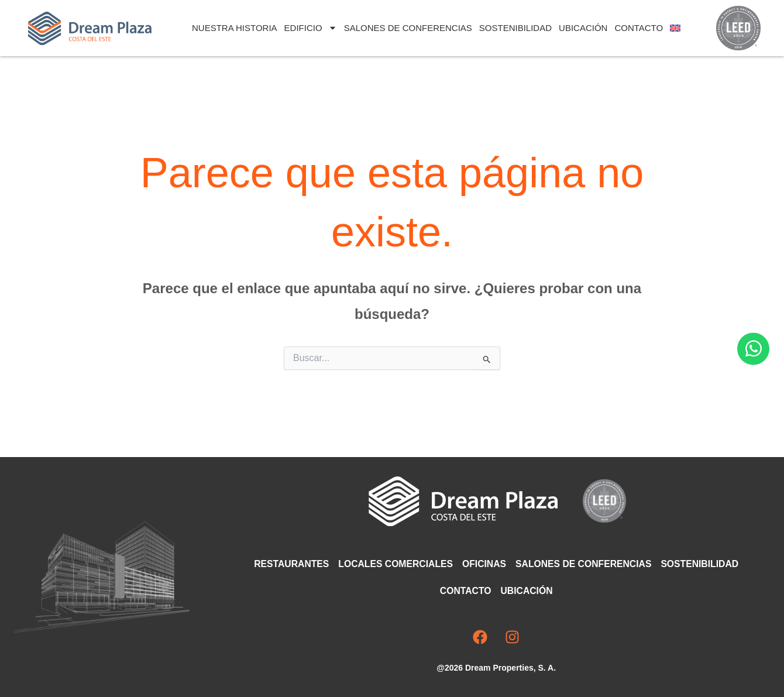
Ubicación (583, 28)
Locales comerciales (394, 564)
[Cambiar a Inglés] (675, 28)
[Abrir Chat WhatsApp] (753, 348)
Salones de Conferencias (408, 28)
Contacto (639, 28)
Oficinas (484, 564)
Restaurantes (288, 564)
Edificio (311, 28)
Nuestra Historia (235, 28)
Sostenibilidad (515, 28)
